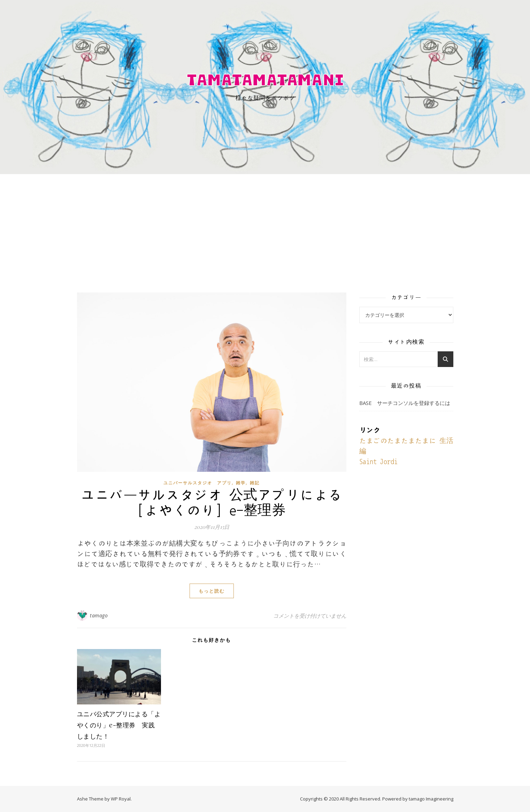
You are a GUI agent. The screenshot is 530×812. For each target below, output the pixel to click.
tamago (99, 615)
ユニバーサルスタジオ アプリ (198, 483)
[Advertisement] (265, 226)
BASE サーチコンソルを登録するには (405, 403)
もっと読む (212, 591)
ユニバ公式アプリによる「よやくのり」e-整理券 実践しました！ (119, 725)
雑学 (241, 483)
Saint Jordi (378, 462)
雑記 (255, 483)
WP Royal (121, 799)
